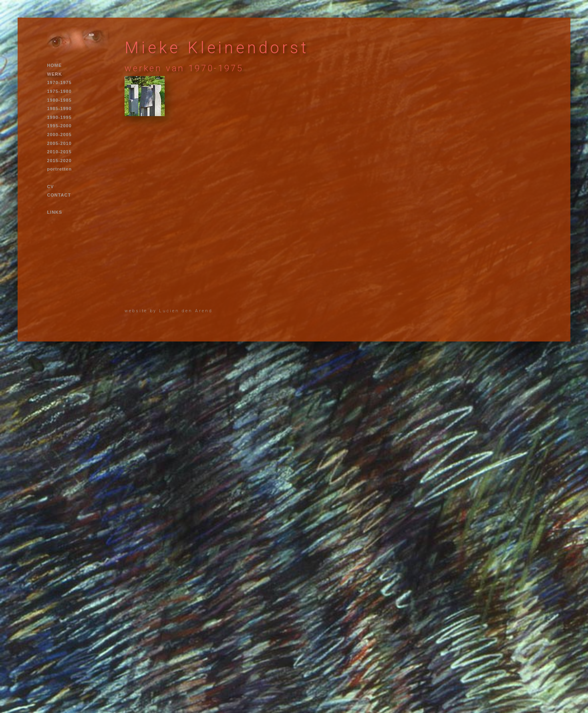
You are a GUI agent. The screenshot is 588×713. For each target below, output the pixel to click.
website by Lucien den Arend (169, 311)
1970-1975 (59, 82)
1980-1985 (59, 100)
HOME (54, 65)
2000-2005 (59, 135)
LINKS (54, 212)
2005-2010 (59, 143)
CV (50, 187)
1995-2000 (59, 126)
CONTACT (59, 195)
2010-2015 (59, 152)
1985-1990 (59, 108)
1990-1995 (59, 117)
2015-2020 (59, 161)
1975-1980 (59, 91)
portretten (59, 169)
